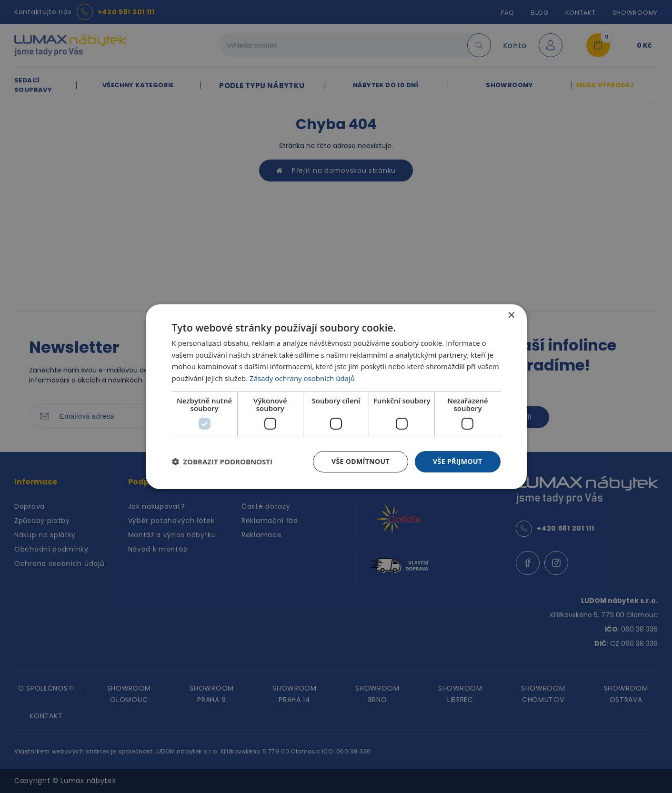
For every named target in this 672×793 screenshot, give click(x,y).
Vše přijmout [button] (457, 461)
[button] (222, 462)
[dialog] (336, 396)
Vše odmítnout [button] (361, 461)
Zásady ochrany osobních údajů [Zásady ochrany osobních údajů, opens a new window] (302, 378)
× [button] (511, 315)
